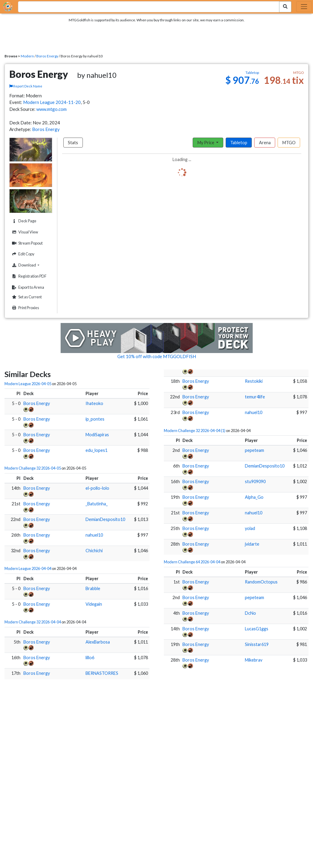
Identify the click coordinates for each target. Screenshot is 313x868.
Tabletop (239, 143)
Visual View (24, 232)
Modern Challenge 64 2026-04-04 (192, 562)
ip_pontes (95, 419)
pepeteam (254, 450)
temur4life (255, 397)
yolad (250, 528)
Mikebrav (254, 660)
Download (31, 265)
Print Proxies (25, 308)
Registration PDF (29, 276)
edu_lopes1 (96, 450)
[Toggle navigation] (304, 7)
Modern (27, 56)
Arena (265, 143)
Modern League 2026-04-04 (28, 568)
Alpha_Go (254, 497)
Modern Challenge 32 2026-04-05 (33, 468)
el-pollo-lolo (97, 488)
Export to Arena (27, 287)
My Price (206, 143)
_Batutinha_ (97, 504)
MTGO (289, 143)
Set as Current (26, 297)
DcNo (250, 613)
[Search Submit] (285, 7)
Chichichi (94, 551)
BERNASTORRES (102, 673)
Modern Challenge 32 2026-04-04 (33, 622)
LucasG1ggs (257, 629)
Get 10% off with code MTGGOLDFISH (157, 356)
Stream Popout (27, 243)
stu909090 (255, 481)
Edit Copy (23, 254)
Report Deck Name (26, 86)
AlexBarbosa (98, 642)
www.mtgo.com (51, 109)
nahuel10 (94, 535)
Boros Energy (47, 56)
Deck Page (23, 221)
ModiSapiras (97, 435)
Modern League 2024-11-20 (52, 102)
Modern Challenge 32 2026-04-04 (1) (195, 431)
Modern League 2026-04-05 (28, 384)
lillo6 (90, 658)
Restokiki (254, 381)
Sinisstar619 (257, 644)
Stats (73, 143)
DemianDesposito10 (105, 519)
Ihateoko (94, 403)
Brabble (93, 588)
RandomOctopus (261, 582)
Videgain (94, 604)
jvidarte (252, 544)
